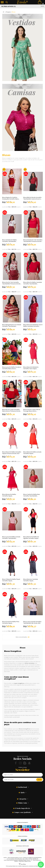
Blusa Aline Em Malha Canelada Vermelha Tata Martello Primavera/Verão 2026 (33, 284)
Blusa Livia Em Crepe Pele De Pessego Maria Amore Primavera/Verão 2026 (32, 411)
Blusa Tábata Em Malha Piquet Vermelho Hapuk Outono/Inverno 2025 (11, 581)
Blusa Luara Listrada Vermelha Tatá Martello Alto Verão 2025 (32, 622)
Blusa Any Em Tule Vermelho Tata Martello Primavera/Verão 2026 (11, 284)
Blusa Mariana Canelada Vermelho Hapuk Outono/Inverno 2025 (31, 581)
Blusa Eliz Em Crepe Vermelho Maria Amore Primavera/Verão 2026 (11, 411)
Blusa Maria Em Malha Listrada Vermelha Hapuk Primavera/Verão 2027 (32, 453)
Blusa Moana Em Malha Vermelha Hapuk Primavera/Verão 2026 (9, 496)
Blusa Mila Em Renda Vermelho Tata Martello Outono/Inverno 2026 (32, 199)
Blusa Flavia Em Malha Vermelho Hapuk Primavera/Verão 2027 (12, 453)
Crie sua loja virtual (10, 866)
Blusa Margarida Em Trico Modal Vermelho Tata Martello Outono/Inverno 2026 (12, 326)
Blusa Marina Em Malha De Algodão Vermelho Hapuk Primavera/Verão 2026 (31, 538)
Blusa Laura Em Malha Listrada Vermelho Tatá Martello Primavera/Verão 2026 (11, 538)
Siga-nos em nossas (23, 756)
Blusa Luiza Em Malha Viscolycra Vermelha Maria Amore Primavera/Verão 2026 (12, 369)
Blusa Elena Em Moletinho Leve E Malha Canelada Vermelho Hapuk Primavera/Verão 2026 (33, 326)
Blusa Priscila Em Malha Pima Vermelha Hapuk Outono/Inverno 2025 (11, 623)
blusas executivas (30, 663)
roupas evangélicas (19, 683)
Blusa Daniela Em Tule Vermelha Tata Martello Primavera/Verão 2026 (33, 241)
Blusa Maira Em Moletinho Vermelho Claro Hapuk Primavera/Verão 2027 (31, 369)
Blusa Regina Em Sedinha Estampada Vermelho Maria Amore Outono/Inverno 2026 (11, 199)
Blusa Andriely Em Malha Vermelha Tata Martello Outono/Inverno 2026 (9, 241)
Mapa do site (28, 861)
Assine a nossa (23, 767)
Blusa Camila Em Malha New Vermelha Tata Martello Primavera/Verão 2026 (32, 496)
